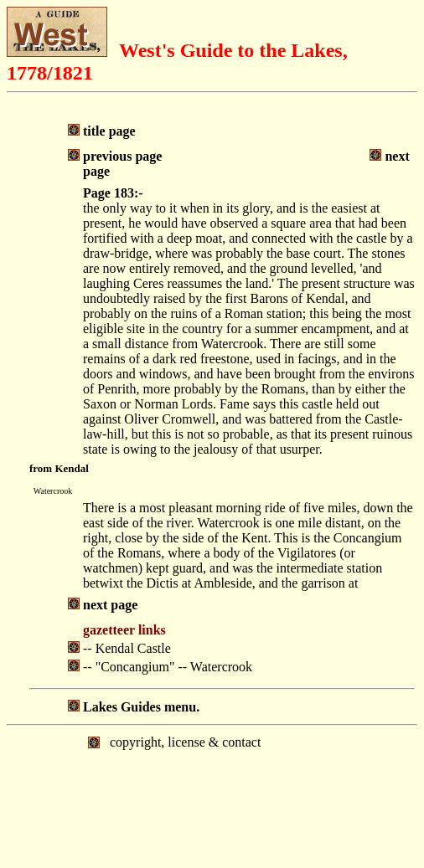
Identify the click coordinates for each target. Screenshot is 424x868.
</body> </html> (212, 795)
